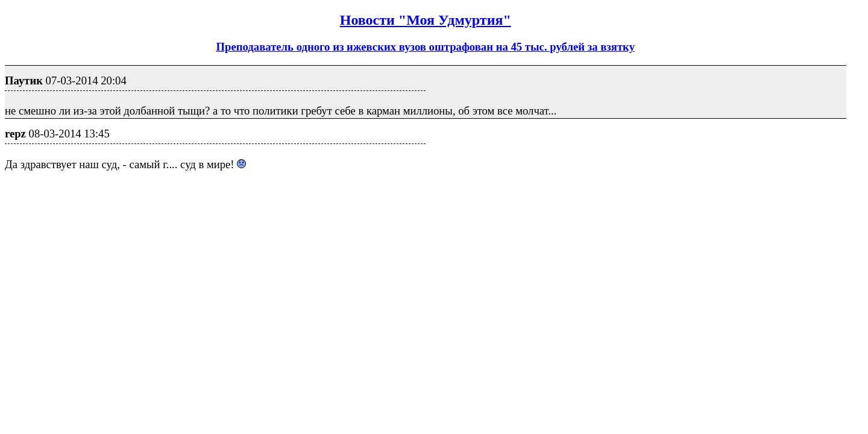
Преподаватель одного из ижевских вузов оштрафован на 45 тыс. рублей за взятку (426, 47)
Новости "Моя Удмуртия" (426, 20)
